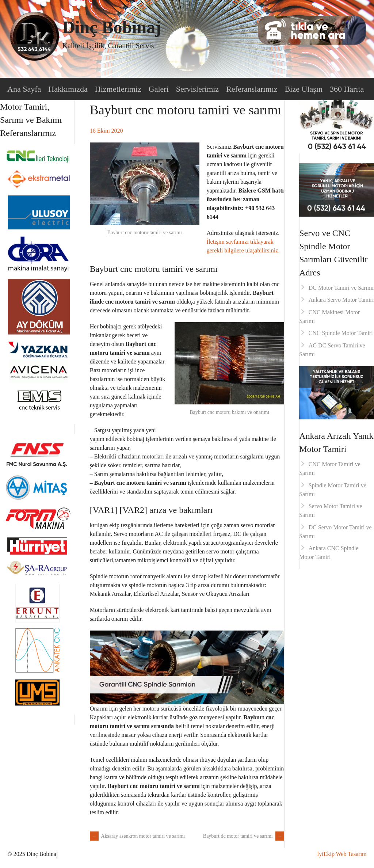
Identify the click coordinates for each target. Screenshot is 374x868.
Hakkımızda (68, 89)
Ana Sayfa (24, 89)
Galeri (159, 89)
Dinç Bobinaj (112, 27)
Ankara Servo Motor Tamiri (341, 300)
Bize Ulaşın (304, 89)
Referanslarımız (252, 89)
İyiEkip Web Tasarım (342, 854)
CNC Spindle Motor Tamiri (341, 333)
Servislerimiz (197, 89)
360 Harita (347, 89)
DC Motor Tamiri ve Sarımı (341, 288)
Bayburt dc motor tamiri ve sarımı (244, 836)
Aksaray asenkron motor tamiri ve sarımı (138, 836)
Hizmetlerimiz (118, 89)
